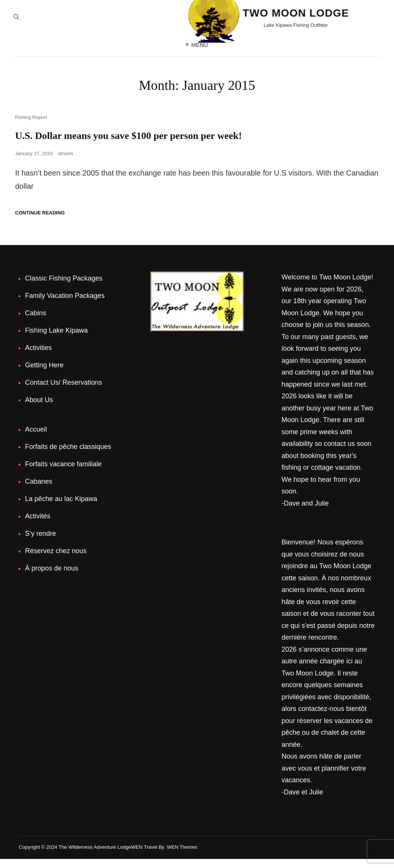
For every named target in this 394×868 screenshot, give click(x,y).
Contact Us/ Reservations (63, 392)
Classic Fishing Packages (64, 287)
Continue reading (40, 222)
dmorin (66, 163)
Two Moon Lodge (226, 16)
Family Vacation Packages (65, 305)
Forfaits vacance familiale (63, 473)
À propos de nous (52, 577)
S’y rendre (40, 543)
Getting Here (44, 374)
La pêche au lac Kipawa (61, 508)
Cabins (36, 322)
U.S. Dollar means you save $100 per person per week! (137, 144)
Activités (38, 525)
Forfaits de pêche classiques (68, 456)
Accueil (36, 438)
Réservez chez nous (56, 560)
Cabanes (39, 490)
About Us (39, 409)
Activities (38, 357)
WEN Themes (182, 856)
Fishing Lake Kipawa (56, 339)
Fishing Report (31, 126)
